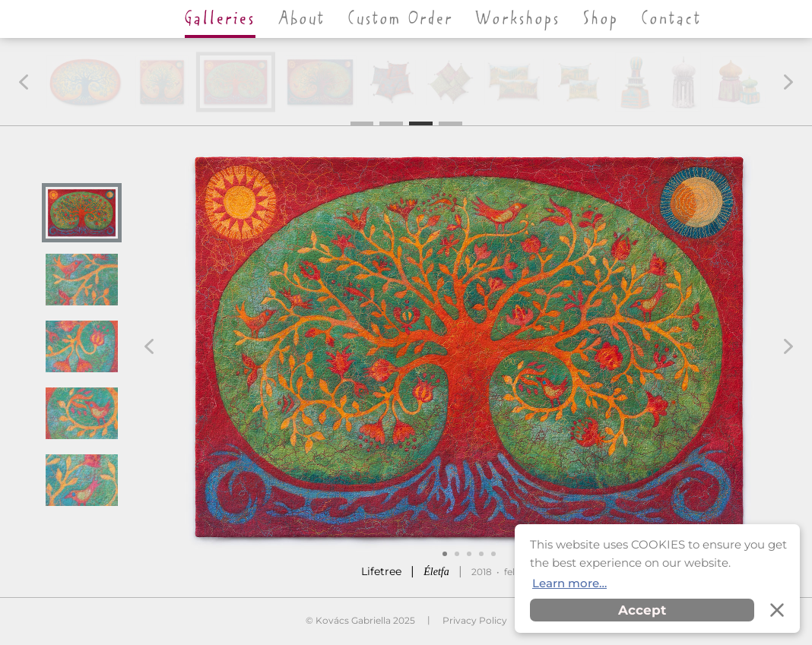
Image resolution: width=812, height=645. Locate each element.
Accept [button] (642, 610)
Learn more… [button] (569, 583)
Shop (601, 19)
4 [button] (450, 122)
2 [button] (391, 122)
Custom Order (401, 19)
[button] (24, 82)
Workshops (518, 19)
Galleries (220, 19)
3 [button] (421, 122)
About (302, 19)
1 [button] (362, 124)
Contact (672, 19)
